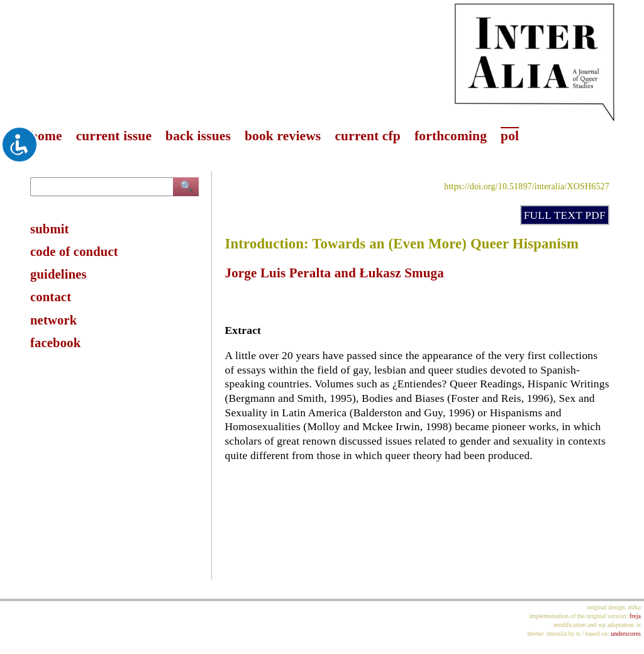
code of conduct (74, 252)
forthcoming (451, 136)
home (46, 136)
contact (51, 297)
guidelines (58, 274)
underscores (626, 634)
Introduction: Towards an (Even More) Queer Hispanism (402, 244)
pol (510, 136)
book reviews (283, 136)
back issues (198, 136)
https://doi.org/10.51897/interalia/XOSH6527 (527, 186)
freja (635, 616)
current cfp (368, 136)
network (53, 320)
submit (50, 229)
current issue (114, 136)
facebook (55, 343)
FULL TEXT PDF (565, 215)
